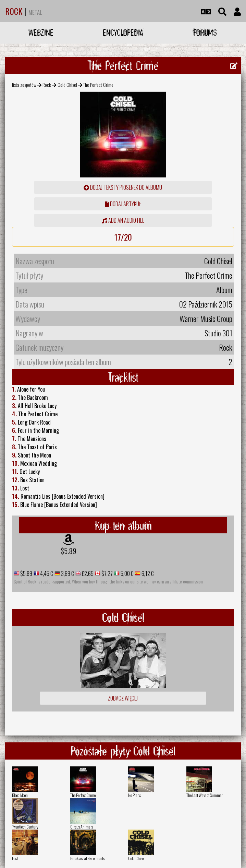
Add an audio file (123, 220)
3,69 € (67, 574)
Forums (205, 32)
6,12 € (147, 574)
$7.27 (107, 574)
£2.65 (87, 574)
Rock (47, 85)
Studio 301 (218, 333)
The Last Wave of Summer (205, 795)
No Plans (134, 795)
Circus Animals (82, 827)
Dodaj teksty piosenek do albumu (123, 187)
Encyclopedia (123, 32)
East (15, 858)
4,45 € (46, 574)
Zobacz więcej (123, 698)
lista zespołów (24, 85)
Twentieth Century (25, 827)
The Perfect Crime (83, 795)
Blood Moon (20, 795)
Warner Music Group (206, 319)
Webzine (41, 32)
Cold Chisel (67, 85)
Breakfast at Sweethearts (87, 858)
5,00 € (127, 574)
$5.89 (69, 551)
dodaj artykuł (123, 204)
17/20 (123, 237)
